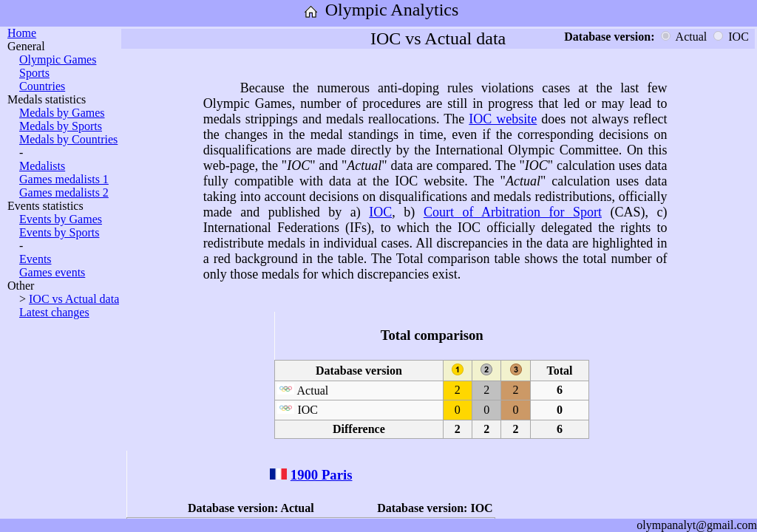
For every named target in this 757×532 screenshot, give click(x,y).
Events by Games (61, 219)
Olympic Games (58, 59)
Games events (52, 272)
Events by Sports (59, 232)
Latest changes (54, 312)
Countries (42, 86)
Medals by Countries (68, 139)
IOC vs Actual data (74, 299)
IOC (380, 212)
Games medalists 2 (64, 192)
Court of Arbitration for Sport (513, 212)
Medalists (42, 166)
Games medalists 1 (64, 179)
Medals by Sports (61, 126)
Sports (34, 73)
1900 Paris (322, 475)
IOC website (503, 119)
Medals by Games (62, 113)
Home (22, 33)
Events (35, 259)
